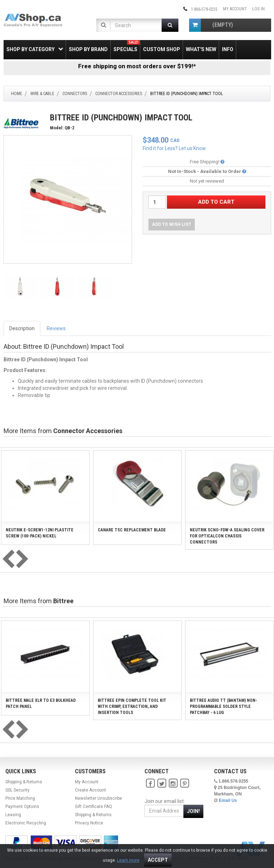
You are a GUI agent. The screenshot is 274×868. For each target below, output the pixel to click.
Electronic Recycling (26, 823)
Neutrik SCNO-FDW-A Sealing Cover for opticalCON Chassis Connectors (227, 536)
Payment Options (22, 807)
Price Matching (20, 798)
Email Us (228, 800)
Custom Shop (162, 49)
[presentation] (8, 560)
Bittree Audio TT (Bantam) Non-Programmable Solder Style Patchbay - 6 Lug (224, 706)
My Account (235, 9)
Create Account (90, 790)
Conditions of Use (204, 858)
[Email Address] (164, 811)
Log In (258, 9)
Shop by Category (35, 49)
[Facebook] (150, 783)
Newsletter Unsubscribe (98, 798)
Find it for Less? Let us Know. (175, 148)
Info (228, 49)
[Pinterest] (184, 783)
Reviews (56, 328)
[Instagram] (173, 783)
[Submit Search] (170, 25)
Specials (127, 46)
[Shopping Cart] (195, 25)
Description (22, 328)
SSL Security (17, 790)
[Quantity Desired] (157, 202)
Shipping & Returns (24, 782)
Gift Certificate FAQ (93, 807)
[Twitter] (162, 783)
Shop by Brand (88, 49)
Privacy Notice (89, 823)
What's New (201, 49)
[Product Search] (134, 25)
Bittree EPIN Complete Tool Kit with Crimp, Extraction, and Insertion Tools (132, 706)
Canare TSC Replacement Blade (132, 530)
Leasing (13, 815)
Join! (193, 811)
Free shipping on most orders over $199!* (137, 66)
